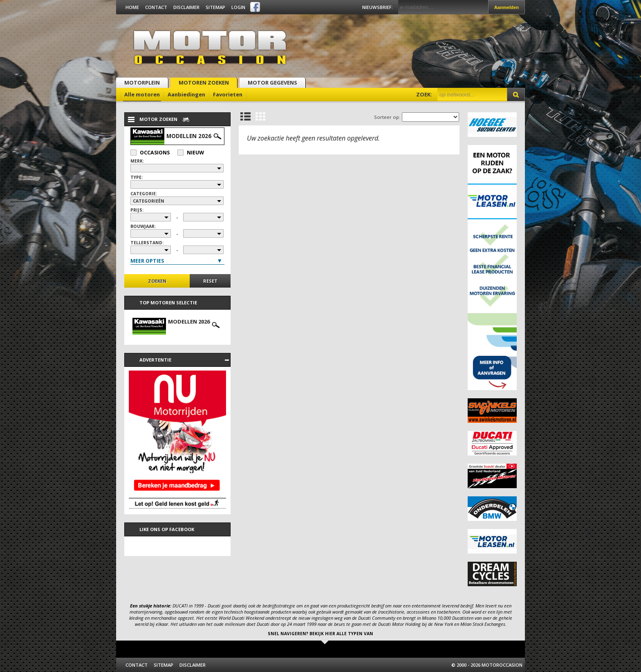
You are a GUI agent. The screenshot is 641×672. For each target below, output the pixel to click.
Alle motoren (142, 94)
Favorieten (228, 94)
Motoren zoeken (204, 83)
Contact (156, 7)
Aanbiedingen (186, 94)
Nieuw (191, 153)
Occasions (150, 153)
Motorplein (142, 83)
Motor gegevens (272, 83)
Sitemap (215, 7)
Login (238, 7)
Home (132, 7)
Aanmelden (507, 7)
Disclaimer (186, 7)
